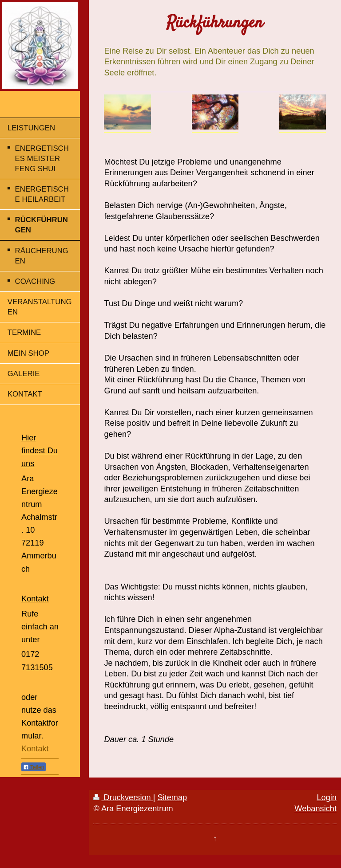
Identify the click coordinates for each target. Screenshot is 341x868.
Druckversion (123, 797)
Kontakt (35, 749)
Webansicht (315, 809)
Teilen (34, 767)
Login (327, 797)
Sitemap (172, 797)
